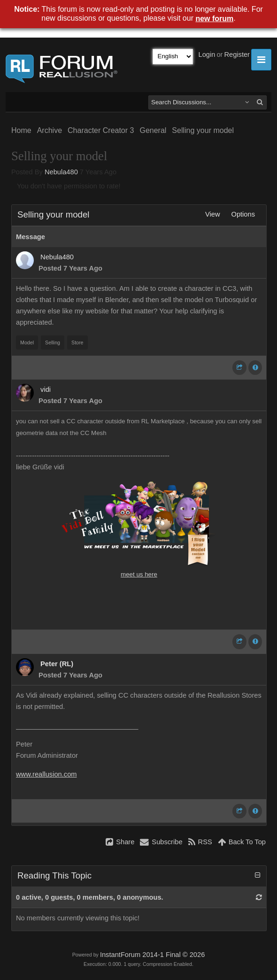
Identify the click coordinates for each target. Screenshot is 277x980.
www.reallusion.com (46, 774)
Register (237, 54)
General (153, 130)
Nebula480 (61, 172)
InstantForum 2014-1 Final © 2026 (152, 955)
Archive (50, 130)
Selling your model (203, 130)
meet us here (139, 574)
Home (21, 130)
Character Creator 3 (101, 130)
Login (207, 54)
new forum (214, 19)
